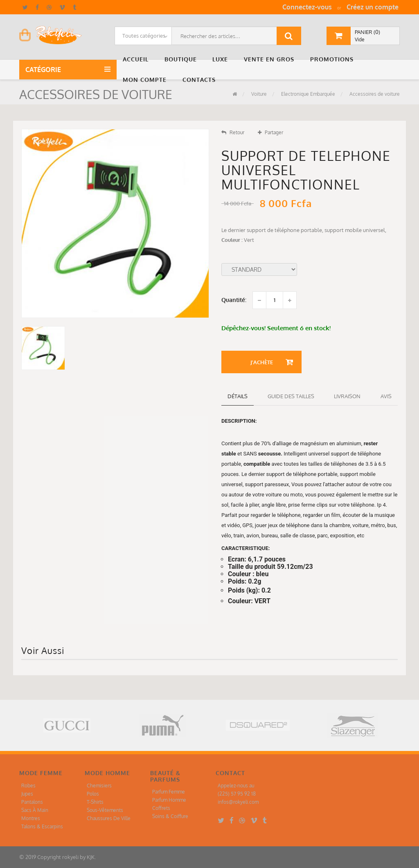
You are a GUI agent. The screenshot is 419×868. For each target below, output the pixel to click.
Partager (270, 132)
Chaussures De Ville (109, 818)
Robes (28, 786)
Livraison (347, 396)
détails (238, 396)
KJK (91, 857)
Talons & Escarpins (42, 826)
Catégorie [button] (45, 70)
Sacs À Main (35, 810)
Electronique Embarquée (307, 94)
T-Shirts (95, 802)
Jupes (27, 794)
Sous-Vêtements (105, 810)
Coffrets (161, 808)
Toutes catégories (144, 36)
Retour (233, 132)
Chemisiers (99, 786)
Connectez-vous (307, 7)
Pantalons (32, 802)
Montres (31, 818)
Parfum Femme (169, 792)
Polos (93, 794)
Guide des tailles (291, 396)
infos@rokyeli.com (238, 802)
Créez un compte (373, 7)
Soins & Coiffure (170, 816)
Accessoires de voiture (374, 94)
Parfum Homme (169, 800)
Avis (386, 396)
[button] (137, 59)
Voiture (258, 94)
